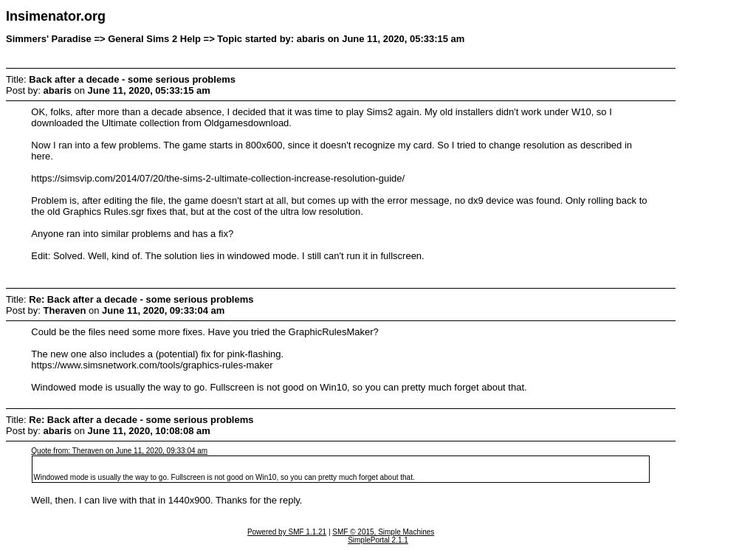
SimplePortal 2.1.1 (378, 540)
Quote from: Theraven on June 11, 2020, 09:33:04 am (119, 451)
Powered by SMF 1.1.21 (287, 532)
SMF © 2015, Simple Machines (383, 532)
